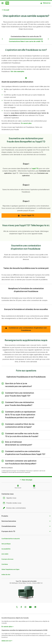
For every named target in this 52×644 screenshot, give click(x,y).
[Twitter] (17, 607)
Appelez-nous (10, 498)
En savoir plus (26, 123)
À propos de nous (7, 559)
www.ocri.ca (6, 641)
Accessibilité (6, 549)
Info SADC (5, 554)
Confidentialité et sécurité (11, 539)
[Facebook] (21, 607)
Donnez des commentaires (15, 508)
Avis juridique (6, 544)
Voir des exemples (17, 72)
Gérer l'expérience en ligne (10, 569)
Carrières (5, 564)
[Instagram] (25, 607)
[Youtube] (30, 607)
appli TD (35, 169)
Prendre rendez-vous (13, 503)
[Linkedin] (35, 607)
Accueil (6, 10)
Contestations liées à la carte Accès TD (26, 37)
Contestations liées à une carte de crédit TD (26, 41)
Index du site (6, 575)
